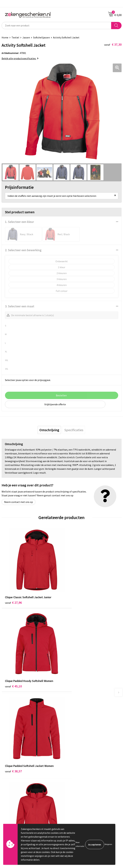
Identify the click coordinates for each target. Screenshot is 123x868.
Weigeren (108, 844)
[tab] (49, 430)
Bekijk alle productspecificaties (20, 58)
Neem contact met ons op (18, 502)
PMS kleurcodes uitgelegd (77, 740)
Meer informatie (80, 844)
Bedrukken (69, 736)
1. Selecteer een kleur (19, 222)
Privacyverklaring (73, 780)
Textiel (15, 37)
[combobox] (56, 26)
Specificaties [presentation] (74, 430)
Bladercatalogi (71, 721)
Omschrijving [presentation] (49, 430)
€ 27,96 (13, 592)
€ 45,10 (73, 592)
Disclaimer (69, 785)
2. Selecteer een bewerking (23, 250)
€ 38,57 (13, 666)
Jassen (26, 37)
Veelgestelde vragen (74, 750)
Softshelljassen (41, 37)
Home (5, 37)
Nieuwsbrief (70, 745)
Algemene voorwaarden (76, 770)
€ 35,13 (73, 666)
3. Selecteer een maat (20, 306)
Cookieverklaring (72, 775)
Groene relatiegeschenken (78, 731)
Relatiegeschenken (74, 726)
